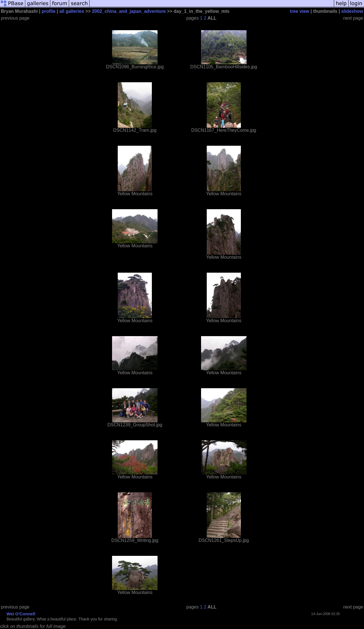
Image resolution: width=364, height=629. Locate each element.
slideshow (352, 11)
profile (48, 11)
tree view (299, 11)
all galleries (72, 11)
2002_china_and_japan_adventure (129, 11)
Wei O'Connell (21, 614)
